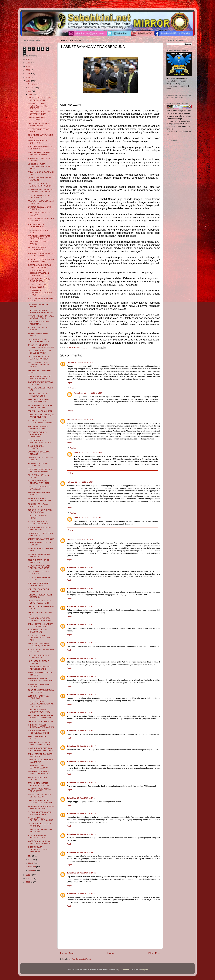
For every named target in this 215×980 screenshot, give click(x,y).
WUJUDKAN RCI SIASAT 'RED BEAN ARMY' (41, 651)
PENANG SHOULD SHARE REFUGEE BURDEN (39, 668)
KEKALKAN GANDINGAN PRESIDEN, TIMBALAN (39, 645)
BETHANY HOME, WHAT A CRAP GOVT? (39, 790)
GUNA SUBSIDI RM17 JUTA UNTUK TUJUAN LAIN (40, 602)
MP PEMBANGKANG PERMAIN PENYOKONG (39, 499)
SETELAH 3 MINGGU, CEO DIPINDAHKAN (39, 196)
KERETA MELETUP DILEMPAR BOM (36, 225)
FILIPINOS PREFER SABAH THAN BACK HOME (40, 813)
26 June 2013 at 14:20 (86, 813)
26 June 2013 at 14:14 (86, 607)
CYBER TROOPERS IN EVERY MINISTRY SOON (40, 185)
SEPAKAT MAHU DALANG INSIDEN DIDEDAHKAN (39, 153)
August (31, 88)
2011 (28, 878)
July (30, 91)
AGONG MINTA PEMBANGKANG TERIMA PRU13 (40, 293)
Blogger (144, 970)
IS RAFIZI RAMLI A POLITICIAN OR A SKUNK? (40, 819)
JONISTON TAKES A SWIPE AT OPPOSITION (40, 511)
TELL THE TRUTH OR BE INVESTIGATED (39, 561)
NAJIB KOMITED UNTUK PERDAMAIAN (38, 323)
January (32, 870)
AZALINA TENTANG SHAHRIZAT (36, 119)
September (33, 84)
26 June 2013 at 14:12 (86, 588)
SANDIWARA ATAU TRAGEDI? (41, 539)
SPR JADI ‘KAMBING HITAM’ (40, 411)
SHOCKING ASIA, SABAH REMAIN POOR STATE (39, 567)
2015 (28, 74)
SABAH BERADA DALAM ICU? (41, 721)
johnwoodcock (124, 970)
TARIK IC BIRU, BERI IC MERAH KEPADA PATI (38, 784)
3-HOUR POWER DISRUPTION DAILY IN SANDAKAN (39, 849)
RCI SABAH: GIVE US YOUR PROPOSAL (40, 825)
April (30, 860)
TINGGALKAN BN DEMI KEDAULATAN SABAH (38, 732)
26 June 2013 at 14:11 (86, 568)
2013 (28, 81)
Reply (69, 383)
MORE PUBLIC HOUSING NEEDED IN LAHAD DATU (40, 842)
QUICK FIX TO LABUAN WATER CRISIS (38, 505)
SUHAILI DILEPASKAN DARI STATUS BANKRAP (40, 113)
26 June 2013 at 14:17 (86, 712)
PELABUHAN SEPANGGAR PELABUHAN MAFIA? (39, 377)
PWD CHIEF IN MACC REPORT (37, 517)
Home (111, 953)
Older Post (154, 953)
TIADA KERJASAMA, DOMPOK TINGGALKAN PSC (39, 638)
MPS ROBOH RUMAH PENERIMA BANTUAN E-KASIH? (39, 166)
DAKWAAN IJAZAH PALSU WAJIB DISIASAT (39, 124)
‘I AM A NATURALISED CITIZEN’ (37, 778)
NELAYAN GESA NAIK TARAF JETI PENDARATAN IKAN (40, 717)
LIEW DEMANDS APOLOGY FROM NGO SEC (40, 656)
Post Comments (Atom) (81, 959)
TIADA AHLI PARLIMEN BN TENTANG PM (39, 528)
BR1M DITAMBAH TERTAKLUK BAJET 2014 (40, 441)
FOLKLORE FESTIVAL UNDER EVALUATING (41, 220)
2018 (28, 66)
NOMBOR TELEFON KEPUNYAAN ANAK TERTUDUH (37, 106)
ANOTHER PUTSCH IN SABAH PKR (38, 142)
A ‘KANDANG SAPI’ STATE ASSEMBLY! (39, 685)
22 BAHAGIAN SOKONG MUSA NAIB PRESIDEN (39, 773)
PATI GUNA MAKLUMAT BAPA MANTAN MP (41, 761)
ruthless (71, 362)
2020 (28, 59)
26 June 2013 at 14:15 (86, 643)
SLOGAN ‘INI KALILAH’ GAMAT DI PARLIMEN (38, 523)
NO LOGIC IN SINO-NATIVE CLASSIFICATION (40, 796)
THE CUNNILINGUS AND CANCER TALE (38, 584)
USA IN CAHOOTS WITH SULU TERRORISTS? (38, 358)
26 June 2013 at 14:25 (86, 894)
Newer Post (67, 953)
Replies (73, 388)
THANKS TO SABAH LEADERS (36, 447)
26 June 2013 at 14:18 (86, 762)
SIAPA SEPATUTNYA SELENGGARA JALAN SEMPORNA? (38, 273)
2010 (28, 882)
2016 (28, 70)
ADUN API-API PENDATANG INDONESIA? (40, 831)
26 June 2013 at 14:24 (93, 518)
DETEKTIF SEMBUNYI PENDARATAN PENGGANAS (37, 434)
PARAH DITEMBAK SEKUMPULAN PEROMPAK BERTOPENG (41, 704)
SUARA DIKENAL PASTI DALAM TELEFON (38, 286)
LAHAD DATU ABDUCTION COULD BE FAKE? (39, 352)
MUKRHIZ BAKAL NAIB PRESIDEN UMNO (38, 395)
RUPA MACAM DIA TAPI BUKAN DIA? (38, 465)
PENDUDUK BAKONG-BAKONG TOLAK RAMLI (39, 711)
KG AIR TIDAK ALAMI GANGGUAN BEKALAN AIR (41, 422)
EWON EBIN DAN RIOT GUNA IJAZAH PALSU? (41, 255)
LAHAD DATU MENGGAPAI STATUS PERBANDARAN (40, 619)
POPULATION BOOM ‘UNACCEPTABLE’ (37, 836)
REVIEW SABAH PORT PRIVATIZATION (38, 249)
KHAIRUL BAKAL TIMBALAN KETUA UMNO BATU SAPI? (41, 749)
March (31, 863)
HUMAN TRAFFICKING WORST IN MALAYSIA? (39, 340)
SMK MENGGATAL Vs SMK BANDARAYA (39, 208)
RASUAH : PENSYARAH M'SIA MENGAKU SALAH (41, 317)
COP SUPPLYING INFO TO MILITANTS (39, 179)
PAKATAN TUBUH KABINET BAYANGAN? (40, 488)
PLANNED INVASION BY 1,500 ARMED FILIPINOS (41, 416)
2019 (28, 63)
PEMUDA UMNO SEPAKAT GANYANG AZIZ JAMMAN (40, 802)
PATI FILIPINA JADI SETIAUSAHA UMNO (38, 767)
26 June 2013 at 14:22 (86, 873)
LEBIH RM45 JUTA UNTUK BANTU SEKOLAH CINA (39, 744)
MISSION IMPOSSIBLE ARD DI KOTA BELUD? (40, 406)
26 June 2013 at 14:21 (86, 852)
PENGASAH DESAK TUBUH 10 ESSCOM (40, 596)
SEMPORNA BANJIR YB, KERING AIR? (38, 697)
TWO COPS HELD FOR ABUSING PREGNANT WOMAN (38, 365)
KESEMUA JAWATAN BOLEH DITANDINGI (40, 148)
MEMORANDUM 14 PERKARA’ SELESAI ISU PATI (41, 807)
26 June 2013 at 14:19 (86, 782)
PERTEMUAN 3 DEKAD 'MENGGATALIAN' (38, 428)
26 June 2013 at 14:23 (93, 393)
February (32, 867)
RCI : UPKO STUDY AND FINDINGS (38, 573)
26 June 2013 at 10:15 (84, 362)
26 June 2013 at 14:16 (86, 694)
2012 (28, 875)
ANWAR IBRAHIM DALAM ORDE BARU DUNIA (39, 237)
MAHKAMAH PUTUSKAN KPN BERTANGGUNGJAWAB (41, 191)
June (31, 95)
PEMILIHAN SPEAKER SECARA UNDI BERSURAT (40, 680)
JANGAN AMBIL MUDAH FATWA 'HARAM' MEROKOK (41, 346)
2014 (28, 77)
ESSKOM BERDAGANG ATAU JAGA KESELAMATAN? (41, 470)
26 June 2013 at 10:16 (84, 482)
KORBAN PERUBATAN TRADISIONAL (38, 631)
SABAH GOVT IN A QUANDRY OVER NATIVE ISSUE (41, 625)
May (30, 856)
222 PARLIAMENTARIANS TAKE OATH (39, 494)
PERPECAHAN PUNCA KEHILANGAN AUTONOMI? (41, 311)
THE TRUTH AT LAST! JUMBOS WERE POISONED (41, 726)
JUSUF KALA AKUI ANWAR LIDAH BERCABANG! (39, 266)
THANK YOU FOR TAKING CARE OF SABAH (39, 280)
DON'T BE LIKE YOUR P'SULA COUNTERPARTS (41, 691)
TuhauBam (78, 393)
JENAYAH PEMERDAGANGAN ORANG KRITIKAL (41, 260)
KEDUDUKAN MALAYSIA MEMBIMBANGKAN (38, 401)
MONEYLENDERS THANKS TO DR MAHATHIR (40, 99)
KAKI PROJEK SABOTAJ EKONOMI (38, 590)
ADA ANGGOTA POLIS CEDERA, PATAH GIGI (38, 482)
